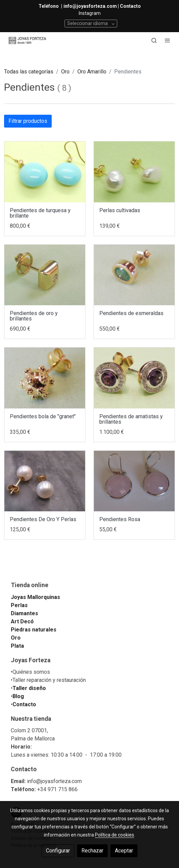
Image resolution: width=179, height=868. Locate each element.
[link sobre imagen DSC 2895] (45, 481)
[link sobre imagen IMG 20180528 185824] (134, 172)
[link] (27, 40)
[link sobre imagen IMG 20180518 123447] (45, 275)
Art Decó (22, 621)
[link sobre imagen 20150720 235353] (134, 481)
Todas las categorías (29, 72)
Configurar (58, 851)
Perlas (19, 605)
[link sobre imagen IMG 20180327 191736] (134, 378)
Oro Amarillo (92, 72)
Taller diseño (29, 688)
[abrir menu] (168, 40)
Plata (17, 646)
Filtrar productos (28, 121)
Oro (65, 72)
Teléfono (49, 6)
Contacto (24, 704)
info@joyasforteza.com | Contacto (102, 6)
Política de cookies (114, 835)
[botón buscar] (154, 40)
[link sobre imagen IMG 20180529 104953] (45, 172)
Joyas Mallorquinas (35, 597)
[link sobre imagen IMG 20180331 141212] (134, 275)
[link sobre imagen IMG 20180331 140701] (45, 378)
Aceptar (124, 851)
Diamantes (24, 613)
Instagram (90, 13)
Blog (18, 696)
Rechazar (92, 851)
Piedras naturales (34, 630)
